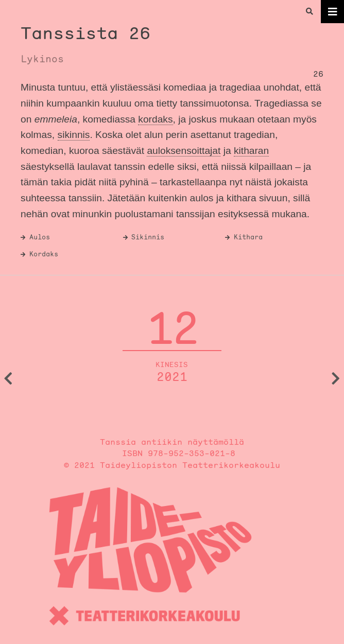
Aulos (40, 237)
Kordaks (44, 254)
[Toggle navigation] (332, 12)
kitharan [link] (251, 151)
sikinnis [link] (74, 135)
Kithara (248, 237)
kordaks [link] (155, 119)
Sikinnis (148, 237)
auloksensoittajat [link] (184, 151)
